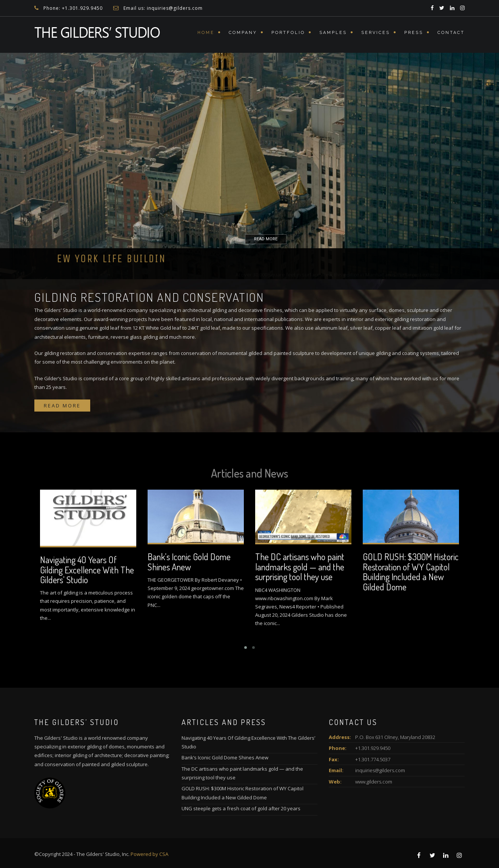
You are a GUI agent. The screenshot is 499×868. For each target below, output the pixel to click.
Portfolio (288, 33)
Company (243, 33)
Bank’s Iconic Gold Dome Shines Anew (189, 562)
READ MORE (252, 240)
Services (376, 33)
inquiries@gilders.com (380, 770)
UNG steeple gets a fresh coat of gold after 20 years (241, 808)
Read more (62, 406)
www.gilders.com (374, 782)
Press (414, 33)
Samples (333, 33)
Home (206, 33)
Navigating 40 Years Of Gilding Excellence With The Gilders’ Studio (87, 570)
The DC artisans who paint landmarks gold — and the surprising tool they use (300, 567)
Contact (451, 33)
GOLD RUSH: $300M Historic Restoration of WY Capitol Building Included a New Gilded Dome (411, 571)
